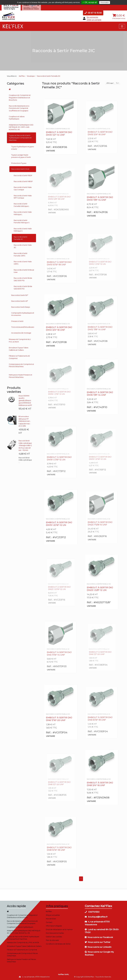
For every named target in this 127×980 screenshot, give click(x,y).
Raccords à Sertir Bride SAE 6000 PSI (23, 288)
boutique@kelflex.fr (96, 917)
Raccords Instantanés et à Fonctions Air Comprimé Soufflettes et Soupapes (19, 108)
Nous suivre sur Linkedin (98, 947)
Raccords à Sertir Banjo (21, 307)
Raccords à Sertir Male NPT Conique (23, 197)
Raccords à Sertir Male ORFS (23, 263)
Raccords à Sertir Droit (20, 169)
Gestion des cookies (54, 937)
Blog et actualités (53, 915)
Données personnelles (55, 933)
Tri (117, 83)
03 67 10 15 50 (93, 13)
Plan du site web (52, 940)
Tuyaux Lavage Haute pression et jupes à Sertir (21, 156)
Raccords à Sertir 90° (20, 295)
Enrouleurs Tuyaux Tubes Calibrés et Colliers (19, 349)
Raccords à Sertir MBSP (23, 181)
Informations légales (54, 926)
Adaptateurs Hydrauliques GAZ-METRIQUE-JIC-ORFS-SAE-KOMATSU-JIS (21, 127)
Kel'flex (22, 76)
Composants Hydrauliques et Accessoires (23, 314)
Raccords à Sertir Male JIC (23, 246)
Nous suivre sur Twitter (98, 942)
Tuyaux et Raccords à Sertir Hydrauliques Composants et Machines (20, 138)
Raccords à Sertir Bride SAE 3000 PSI (23, 279)
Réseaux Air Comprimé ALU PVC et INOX (20, 341)
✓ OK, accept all (90, 2)
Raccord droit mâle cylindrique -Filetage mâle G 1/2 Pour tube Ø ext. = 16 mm (25, 445)
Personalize (105, 2)
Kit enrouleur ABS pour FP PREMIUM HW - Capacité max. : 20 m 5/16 (25, 421)
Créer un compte (94, 20)
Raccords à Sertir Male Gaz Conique (23, 188)
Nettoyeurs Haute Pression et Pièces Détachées (20, 376)
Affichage (110, 83)
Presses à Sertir (17, 321)
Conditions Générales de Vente (58, 944)
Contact (49, 922)
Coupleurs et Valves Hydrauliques (17, 118)
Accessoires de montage (21, 333)
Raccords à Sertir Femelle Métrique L (21, 205)
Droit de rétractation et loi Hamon (59, 929)
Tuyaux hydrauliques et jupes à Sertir (23, 148)
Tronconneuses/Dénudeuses (23, 327)
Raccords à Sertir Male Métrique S (23, 230)
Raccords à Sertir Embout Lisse (24, 271)
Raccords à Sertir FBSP (23, 175)
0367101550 (92, 912)
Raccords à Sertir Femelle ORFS (21, 255)
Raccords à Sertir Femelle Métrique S (22, 221)
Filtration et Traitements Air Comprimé (19, 357)
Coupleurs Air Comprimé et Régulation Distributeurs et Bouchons (20, 98)
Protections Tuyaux (19, 163)
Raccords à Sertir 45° (20, 301)
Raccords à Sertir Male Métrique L (23, 213)
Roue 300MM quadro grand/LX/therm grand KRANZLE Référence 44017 (25, 400)
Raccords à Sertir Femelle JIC (21, 238)
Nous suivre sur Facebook (99, 937)
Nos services (51, 919)
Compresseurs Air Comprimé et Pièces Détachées (21, 365)
